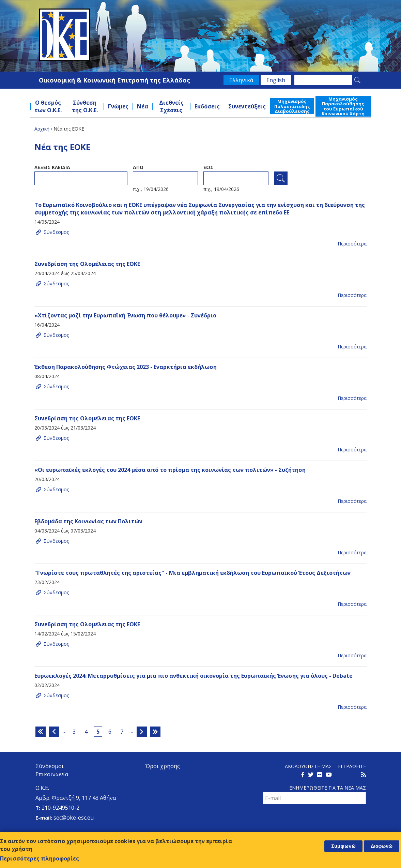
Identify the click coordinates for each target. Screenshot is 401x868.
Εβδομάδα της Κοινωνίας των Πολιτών (88, 521)
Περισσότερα (352, 244)
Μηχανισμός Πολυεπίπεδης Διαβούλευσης (292, 106)
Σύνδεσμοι (50, 766)
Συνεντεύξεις (247, 106)
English (276, 80)
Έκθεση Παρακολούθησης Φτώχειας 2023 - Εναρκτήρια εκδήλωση (126, 367)
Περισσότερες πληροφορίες (40, 858)
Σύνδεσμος (56, 232)
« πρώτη (41, 732)
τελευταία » (155, 732)
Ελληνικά (241, 80)
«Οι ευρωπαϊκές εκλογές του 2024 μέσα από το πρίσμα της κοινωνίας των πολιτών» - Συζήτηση (170, 470)
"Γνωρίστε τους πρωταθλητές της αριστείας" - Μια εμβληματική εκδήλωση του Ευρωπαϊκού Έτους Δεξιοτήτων (192, 573)
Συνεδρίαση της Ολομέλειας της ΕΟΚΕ (87, 264)
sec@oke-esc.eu (74, 818)
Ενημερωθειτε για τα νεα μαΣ (328, 788)
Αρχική (42, 129)
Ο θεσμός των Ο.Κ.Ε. (48, 106)
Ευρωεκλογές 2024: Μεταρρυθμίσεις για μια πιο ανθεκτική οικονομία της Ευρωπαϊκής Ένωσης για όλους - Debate (194, 676)
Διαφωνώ (382, 846)
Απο (138, 167)
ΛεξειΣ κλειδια (52, 167)
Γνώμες (118, 106)
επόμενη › (142, 732)
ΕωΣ (208, 167)
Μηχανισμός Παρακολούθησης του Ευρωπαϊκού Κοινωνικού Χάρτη (343, 106)
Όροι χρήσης (163, 766)
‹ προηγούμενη (54, 732)
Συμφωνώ (343, 846)
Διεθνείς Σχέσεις (171, 106)
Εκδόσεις (207, 106)
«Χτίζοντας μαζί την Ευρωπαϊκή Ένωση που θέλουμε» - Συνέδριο (125, 315)
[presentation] (315, 819)
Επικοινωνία (52, 774)
